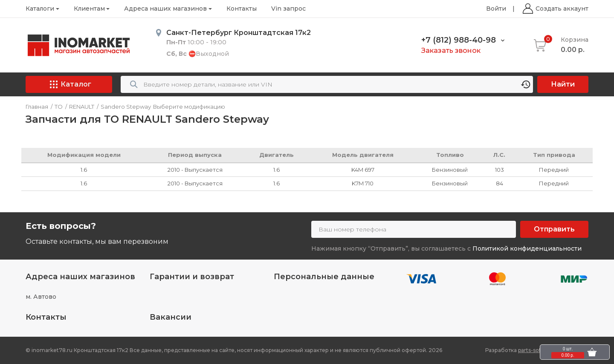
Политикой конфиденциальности (527, 248)
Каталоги (40, 9)
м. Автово (41, 297)
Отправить (554, 229)
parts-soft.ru (534, 350)
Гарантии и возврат (192, 277)
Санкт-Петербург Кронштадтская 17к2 (239, 33)
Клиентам (89, 9)
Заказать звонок (451, 51)
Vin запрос (288, 9)
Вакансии (171, 317)
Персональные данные (324, 277)
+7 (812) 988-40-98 (459, 40)
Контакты (242, 9)
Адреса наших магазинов (165, 9)
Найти (563, 84)
